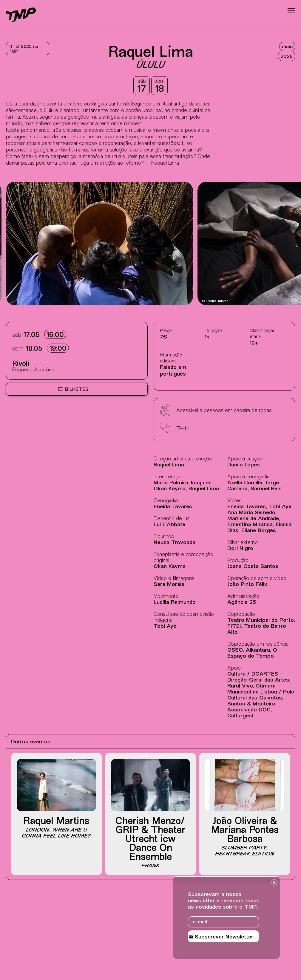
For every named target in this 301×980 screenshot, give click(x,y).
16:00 (55, 335)
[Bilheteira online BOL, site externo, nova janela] (77, 389)
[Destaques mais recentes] (30, 244)
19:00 (58, 349)
